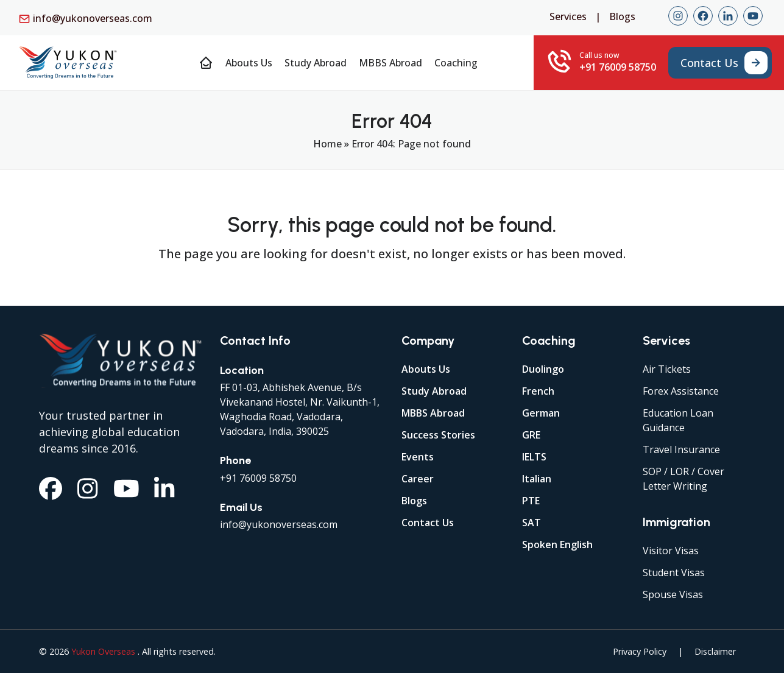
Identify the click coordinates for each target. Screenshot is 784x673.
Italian (537, 479)
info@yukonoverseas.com (93, 18)
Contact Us (428, 523)
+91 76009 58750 (258, 478)
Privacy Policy (640, 651)
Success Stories (438, 435)
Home (327, 144)
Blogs (622, 16)
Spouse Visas (673, 594)
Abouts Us (426, 369)
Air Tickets (667, 369)
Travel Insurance (681, 449)
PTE (531, 501)
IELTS (534, 457)
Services (568, 16)
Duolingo (543, 369)
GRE (531, 435)
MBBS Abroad (433, 413)
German (541, 413)
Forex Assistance (681, 391)
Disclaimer (715, 651)
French (538, 391)
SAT (531, 523)
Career (418, 479)
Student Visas (674, 573)
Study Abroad (434, 391)
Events (418, 457)
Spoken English (557, 544)
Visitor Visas (671, 551)
